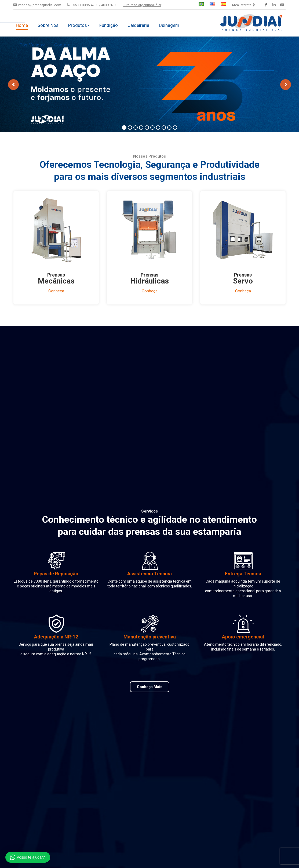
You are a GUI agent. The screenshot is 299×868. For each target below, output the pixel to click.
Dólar (157, 5)
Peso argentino (141, 5)
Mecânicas (56, 281)
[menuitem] (201, 5)
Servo (243, 281)
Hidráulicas (149, 281)
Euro (126, 5)
